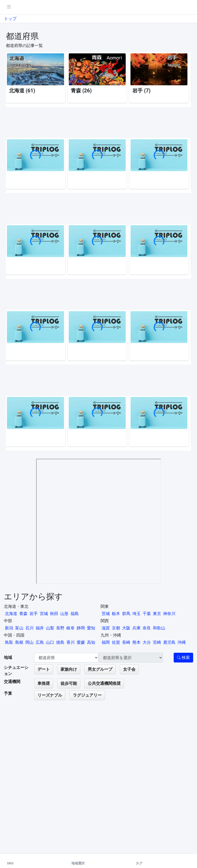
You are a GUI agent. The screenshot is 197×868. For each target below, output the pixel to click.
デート (44, 669)
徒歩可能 (69, 683)
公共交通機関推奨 (104, 683)
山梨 (50, 628)
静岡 (81, 628)
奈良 (147, 628)
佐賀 (116, 642)
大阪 (126, 628)
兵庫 (136, 628)
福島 (75, 614)
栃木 (116, 614)
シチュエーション (16, 671)
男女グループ (100, 669)
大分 (147, 642)
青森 (23, 614)
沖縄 (182, 642)
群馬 (126, 614)
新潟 (9, 628)
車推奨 (44, 683)
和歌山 (159, 628)
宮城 (44, 614)
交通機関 (12, 682)
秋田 (54, 614)
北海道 (11, 614)
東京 (157, 614)
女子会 (129, 669)
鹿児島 (169, 642)
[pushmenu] (9, 7)
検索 (183, 657)
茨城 (106, 614)
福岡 (106, 642)
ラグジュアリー (87, 695)
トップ (10, 19)
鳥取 (9, 642)
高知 (91, 642)
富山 (19, 628)
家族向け (69, 669)
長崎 (126, 642)
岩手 (34, 614)
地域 (8, 657)
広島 (40, 642)
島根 (19, 642)
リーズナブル (50, 695)
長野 (60, 628)
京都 (116, 628)
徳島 (60, 642)
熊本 (136, 642)
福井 (40, 628)
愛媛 (81, 642)
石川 (29, 628)
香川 (71, 642)
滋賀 (106, 628)
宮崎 (157, 642)
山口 (50, 642)
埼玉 (136, 614)
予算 (8, 693)
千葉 (147, 614)
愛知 (91, 628)
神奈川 (169, 614)
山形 (64, 614)
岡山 (29, 642)
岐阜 (71, 628)
